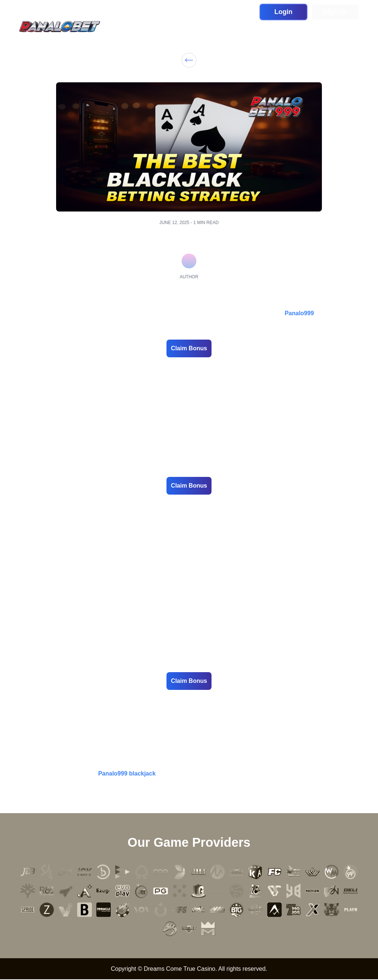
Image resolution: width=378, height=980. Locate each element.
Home (130, 27)
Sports (215, 27)
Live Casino (181, 27)
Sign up (335, 12)
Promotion (246, 27)
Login (283, 12)
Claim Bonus (189, 348)
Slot (152, 27)
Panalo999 (299, 313)
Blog (275, 27)
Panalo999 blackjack (127, 773)
